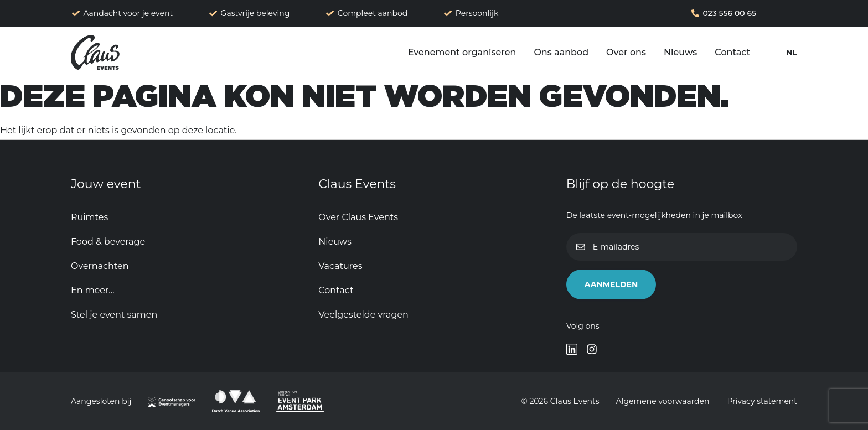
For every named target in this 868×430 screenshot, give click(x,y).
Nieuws (680, 52)
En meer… (93, 290)
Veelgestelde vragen (363, 315)
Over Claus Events (358, 217)
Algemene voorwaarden (663, 401)
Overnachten (100, 266)
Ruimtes (89, 217)
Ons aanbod (561, 52)
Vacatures (340, 266)
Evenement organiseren (462, 52)
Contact (732, 52)
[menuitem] (792, 53)
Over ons (626, 52)
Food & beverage (108, 242)
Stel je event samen (114, 315)
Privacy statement (763, 401)
